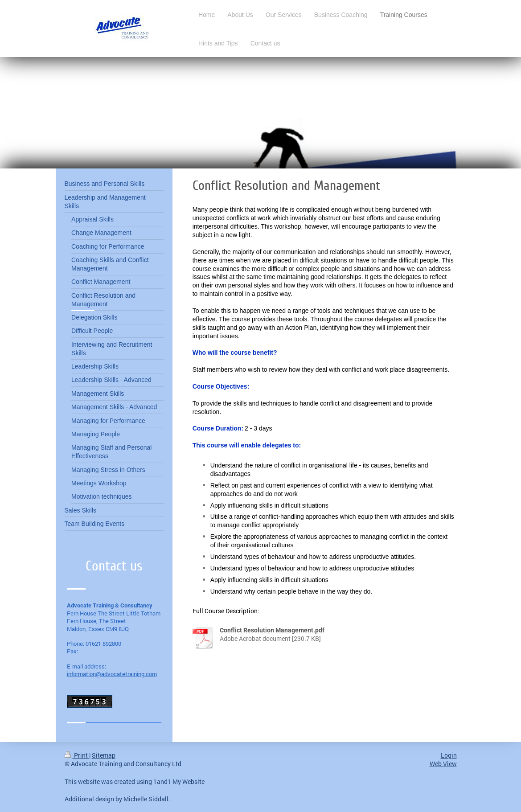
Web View (443, 764)
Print (77, 755)
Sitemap (104, 755)
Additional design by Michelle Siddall (117, 799)
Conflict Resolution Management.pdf (272, 630)
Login (449, 755)
